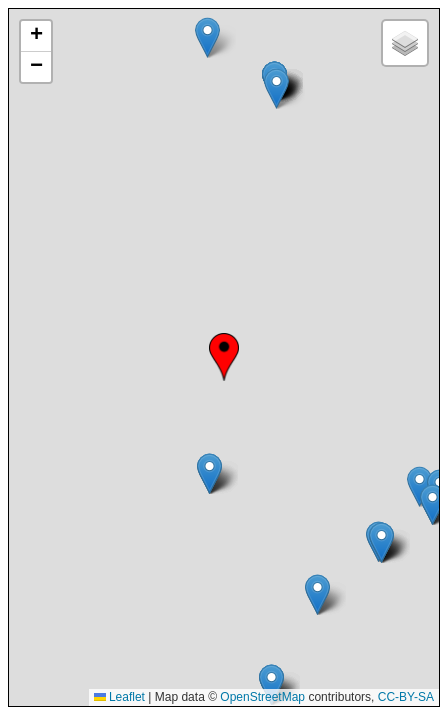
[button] (224, 357)
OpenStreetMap (262, 697)
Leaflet (119, 697)
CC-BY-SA (406, 697)
